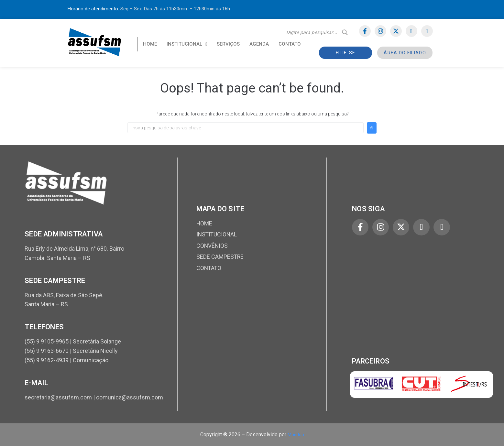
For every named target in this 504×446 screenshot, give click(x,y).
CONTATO (290, 44)
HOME (150, 44)
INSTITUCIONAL (187, 44)
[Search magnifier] (345, 32)
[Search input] (312, 32)
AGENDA (259, 44)
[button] (187, 44)
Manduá (296, 435)
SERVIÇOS (228, 44)
